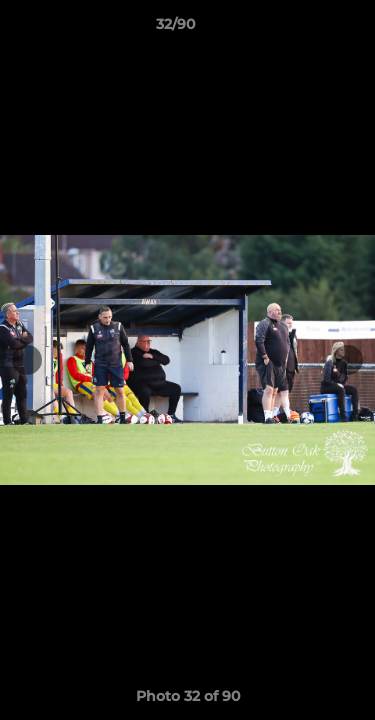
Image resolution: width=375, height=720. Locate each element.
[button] (303, 29)
